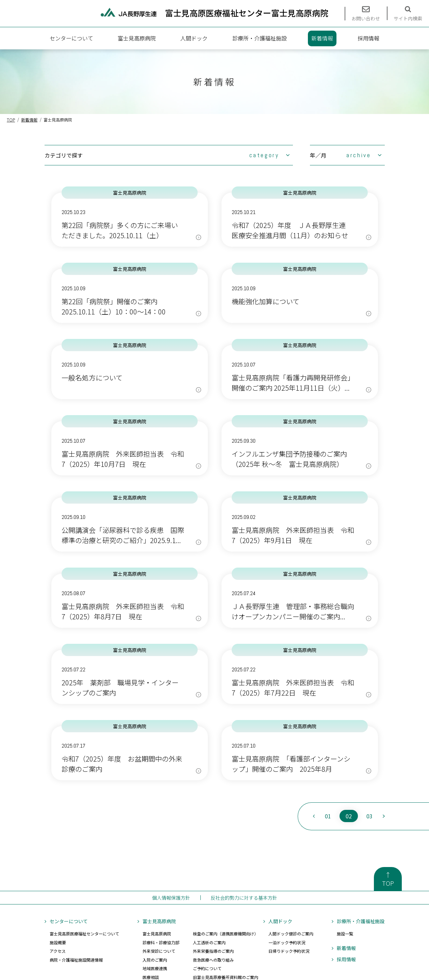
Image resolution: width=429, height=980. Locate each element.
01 (328, 816)
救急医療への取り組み (213, 960)
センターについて (71, 38)
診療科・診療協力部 (161, 942)
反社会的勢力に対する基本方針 (244, 898)
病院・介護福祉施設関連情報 (76, 960)
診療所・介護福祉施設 (260, 38)
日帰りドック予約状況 (289, 951)
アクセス (58, 951)
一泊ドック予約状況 (287, 942)
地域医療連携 (155, 968)
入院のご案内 (155, 960)
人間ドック (194, 38)
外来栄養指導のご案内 (213, 951)
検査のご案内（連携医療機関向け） (226, 934)
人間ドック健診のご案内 (291, 934)
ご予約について (207, 968)
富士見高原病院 (137, 38)
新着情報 (322, 38)
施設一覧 (345, 934)
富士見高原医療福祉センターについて (84, 934)
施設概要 (58, 942)
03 (369, 816)
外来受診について (159, 951)
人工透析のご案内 (209, 942)
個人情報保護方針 (171, 898)
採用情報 (368, 38)
